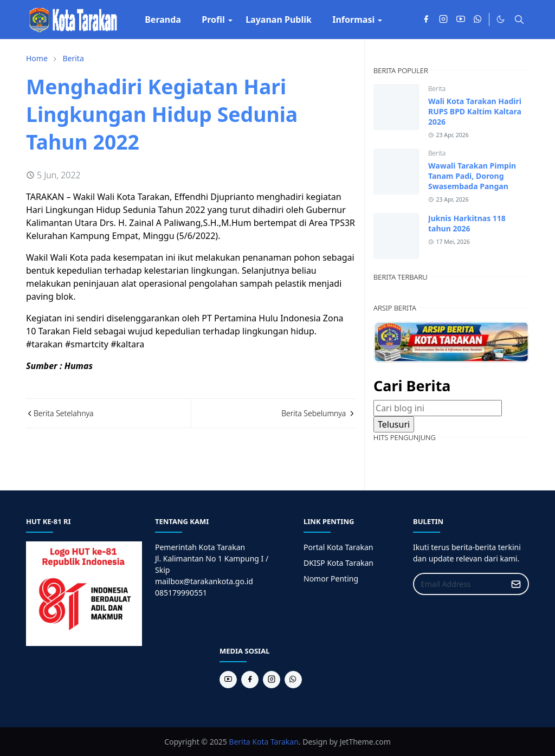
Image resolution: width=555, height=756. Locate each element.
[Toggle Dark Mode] (501, 19)
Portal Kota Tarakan (338, 547)
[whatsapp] (478, 20)
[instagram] (443, 20)
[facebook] (426, 20)
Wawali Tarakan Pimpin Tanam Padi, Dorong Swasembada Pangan (472, 176)
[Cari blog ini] (438, 408)
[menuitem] (163, 20)
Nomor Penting (331, 579)
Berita (437, 89)
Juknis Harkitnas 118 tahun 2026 (467, 223)
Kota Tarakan (275, 742)
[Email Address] (459, 584)
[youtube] (461, 20)
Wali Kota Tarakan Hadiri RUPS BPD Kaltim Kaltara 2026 (475, 111)
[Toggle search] (519, 20)
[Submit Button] (516, 584)
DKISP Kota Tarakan (338, 563)
